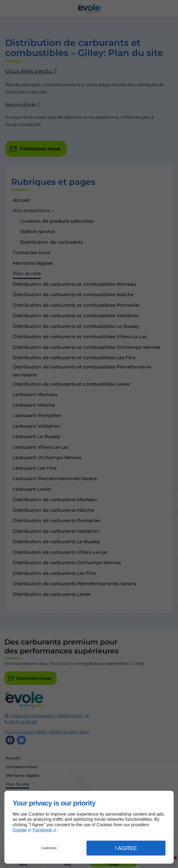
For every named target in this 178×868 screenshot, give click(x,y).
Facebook (42, 830)
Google (20, 830)
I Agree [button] (126, 848)
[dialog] (89, 827)
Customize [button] (49, 848)
